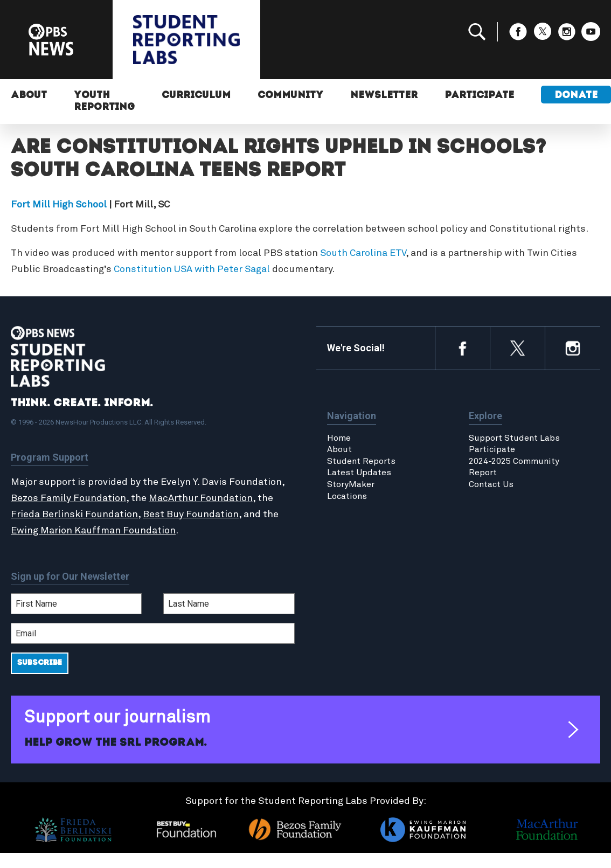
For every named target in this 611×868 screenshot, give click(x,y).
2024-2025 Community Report (514, 467)
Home (339, 438)
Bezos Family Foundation (68, 498)
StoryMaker (351, 484)
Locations (347, 496)
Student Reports (361, 461)
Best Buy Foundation (191, 515)
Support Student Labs (514, 438)
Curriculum (196, 96)
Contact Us (491, 484)
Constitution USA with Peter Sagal (192, 269)
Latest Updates (359, 473)
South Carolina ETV (363, 253)
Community (290, 96)
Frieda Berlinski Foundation (74, 515)
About (29, 96)
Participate (479, 96)
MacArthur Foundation (201, 498)
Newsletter (384, 96)
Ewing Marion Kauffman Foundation (93, 531)
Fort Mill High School (59, 205)
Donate (576, 96)
